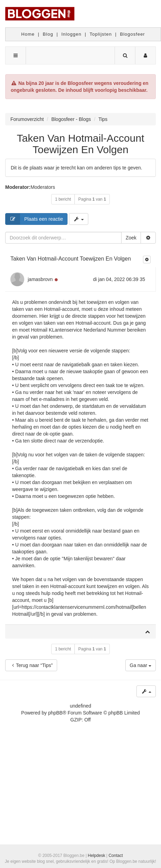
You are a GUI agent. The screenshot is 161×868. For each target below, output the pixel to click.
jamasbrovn (40, 279)
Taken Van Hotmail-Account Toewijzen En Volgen (81, 144)
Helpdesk (97, 856)
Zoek (131, 238)
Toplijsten (101, 34)
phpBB (55, 713)
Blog (48, 34)
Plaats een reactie (34, 219)
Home (28, 34)
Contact (115, 856)
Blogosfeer (133, 34)
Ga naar (141, 665)
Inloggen (71, 34)
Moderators (43, 187)
